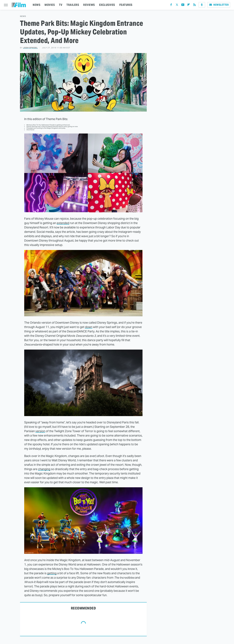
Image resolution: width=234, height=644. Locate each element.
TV (61, 5)
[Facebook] (171, 5)
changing (44, 469)
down (89, 327)
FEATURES (126, 5)
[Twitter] (177, 5)
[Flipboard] (189, 5)
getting (52, 573)
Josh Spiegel (30, 48)
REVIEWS (89, 5)
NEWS (36, 5)
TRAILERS (73, 5)
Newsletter (219, 5)
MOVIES (50, 5)
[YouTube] (183, 5)
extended (63, 223)
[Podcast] (202, 5)
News (23, 16)
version (40, 431)
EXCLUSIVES (107, 5)
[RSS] (195, 5)
